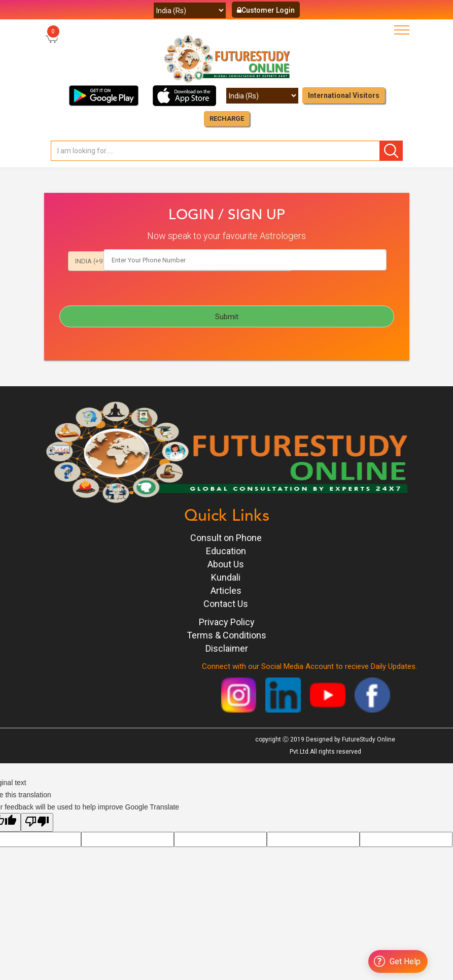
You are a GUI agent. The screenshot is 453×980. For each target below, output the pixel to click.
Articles (226, 592)
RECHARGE (227, 119)
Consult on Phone (226, 539)
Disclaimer (227, 649)
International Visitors (344, 95)
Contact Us (226, 605)
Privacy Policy (227, 623)
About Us (226, 565)
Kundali (226, 578)
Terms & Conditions (227, 636)
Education (226, 552)
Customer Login (266, 10)
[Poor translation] (37, 823)
